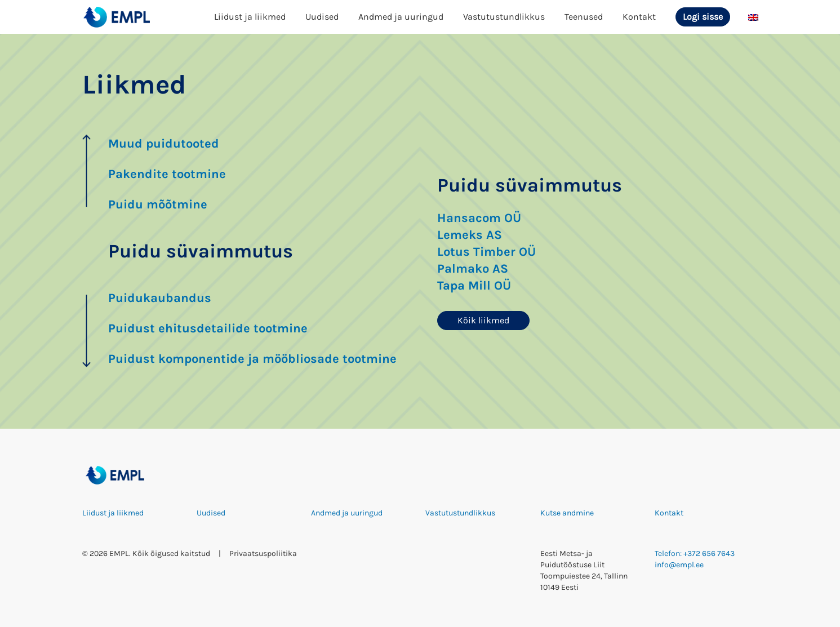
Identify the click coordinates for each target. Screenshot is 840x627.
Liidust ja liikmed (250, 17)
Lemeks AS (470, 235)
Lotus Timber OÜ (486, 252)
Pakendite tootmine (167, 174)
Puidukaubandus (160, 298)
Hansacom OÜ (479, 218)
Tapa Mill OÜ (474, 286)
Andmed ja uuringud (401, 17)
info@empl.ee (679, 565)
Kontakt (639, 17)
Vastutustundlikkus (504, 17)
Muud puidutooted (164, 144)
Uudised (322, 17)
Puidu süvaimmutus (201, 251)
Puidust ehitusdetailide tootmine (208, 328)
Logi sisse (703, 17)
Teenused (584, 17)
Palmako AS (473, 269)
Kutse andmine (567, 513)
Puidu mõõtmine (158, 204)
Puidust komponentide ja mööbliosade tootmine (252, 359)
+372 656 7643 (709, 553)
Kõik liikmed (483, 320)
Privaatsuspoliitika (263, 553)
